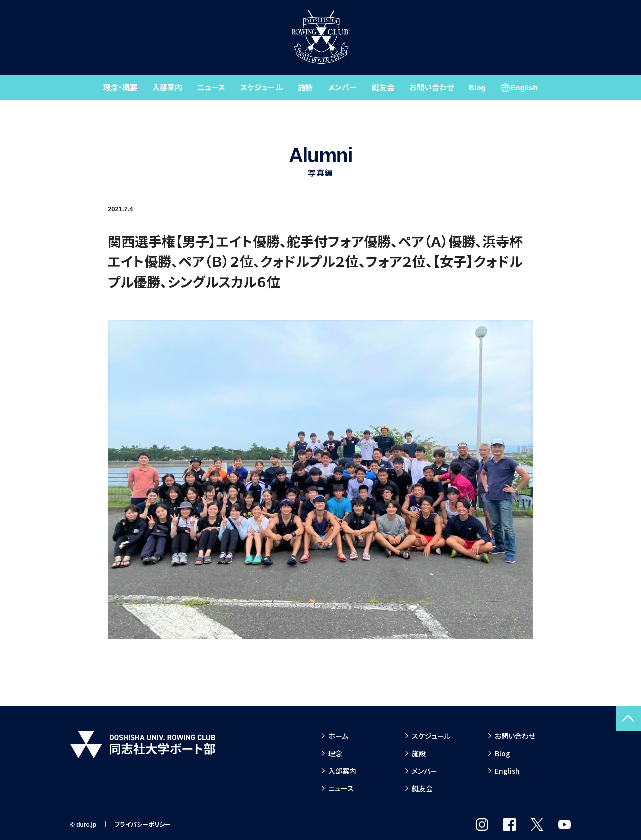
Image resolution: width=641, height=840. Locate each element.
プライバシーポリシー (142, 825)
